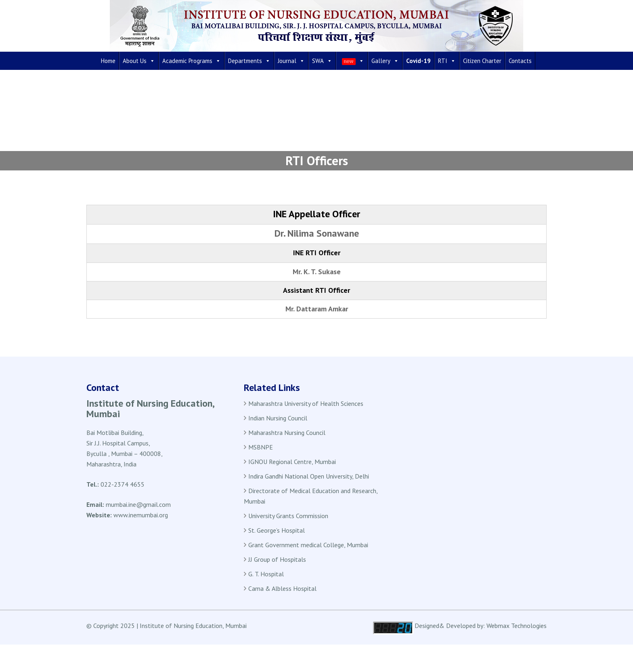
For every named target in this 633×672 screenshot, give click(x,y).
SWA (322, 61)
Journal (291, 61)
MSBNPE (261, 447)
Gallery (385, 61)
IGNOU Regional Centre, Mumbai (292, 462)
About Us (139, 61)
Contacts (520, 61)
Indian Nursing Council (278, 418)
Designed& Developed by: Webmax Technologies (481, 626)
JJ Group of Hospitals (277, 559)
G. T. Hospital (266, 574)
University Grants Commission (288, 516)
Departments (249, 61)
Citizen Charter (482, 61)
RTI (447, 61)
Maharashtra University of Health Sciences (306, 403)
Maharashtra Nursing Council (287, 433)
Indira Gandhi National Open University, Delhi (309, 476)
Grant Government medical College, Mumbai (308, 545)
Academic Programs (192, 61)
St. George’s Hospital (277, 530)
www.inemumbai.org (141, 515)
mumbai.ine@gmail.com (138, 504)
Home (108, 61)
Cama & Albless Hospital (282, 588)
